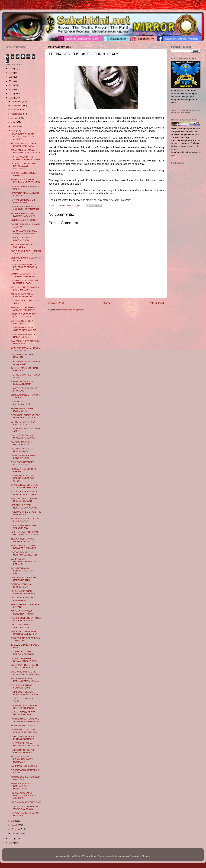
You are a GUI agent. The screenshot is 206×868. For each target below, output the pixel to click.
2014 (12, 89)
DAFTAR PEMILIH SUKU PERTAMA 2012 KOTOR (24, 554)
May (14, 131)
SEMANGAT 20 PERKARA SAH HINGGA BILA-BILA (24, 633)
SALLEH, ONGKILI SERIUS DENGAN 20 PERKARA (24, 493)
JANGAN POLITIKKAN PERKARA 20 (22, 599)
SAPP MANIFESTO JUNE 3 (24, 766)
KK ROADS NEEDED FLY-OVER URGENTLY (24, 315)
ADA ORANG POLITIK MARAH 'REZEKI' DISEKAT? (26, 252)
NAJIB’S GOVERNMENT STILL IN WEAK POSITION (26, 619)
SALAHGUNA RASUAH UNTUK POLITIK (22, 443)
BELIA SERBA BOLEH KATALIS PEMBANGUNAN (25, 680)
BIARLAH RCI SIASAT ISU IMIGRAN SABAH (24, 239)
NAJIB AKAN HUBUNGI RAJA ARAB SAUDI (25, 363)
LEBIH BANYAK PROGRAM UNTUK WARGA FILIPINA (25, 533)
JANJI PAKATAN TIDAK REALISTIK (22, 356)
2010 (12, 843)
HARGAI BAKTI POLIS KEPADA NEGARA (22, 383)
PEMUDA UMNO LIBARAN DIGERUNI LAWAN (24, 500)
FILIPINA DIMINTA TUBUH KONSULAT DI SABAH (24, 145)
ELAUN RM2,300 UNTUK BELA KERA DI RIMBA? (24, 547)
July (14, 122)
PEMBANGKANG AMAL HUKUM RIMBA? (22, 450)
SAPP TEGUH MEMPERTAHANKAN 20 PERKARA (24, 561)
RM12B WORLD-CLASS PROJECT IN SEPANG (23, 437)
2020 (12, 69)
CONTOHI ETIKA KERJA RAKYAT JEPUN (23, 336)
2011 (12, 839)
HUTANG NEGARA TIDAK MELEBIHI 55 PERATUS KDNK (24, 267)
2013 (12, 94)
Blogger (146, 856)
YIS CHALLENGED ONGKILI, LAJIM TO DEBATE (25, 289)
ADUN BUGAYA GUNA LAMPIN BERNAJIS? (22, 295)
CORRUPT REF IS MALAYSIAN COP (21, 403)
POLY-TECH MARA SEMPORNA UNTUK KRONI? (22, 571)
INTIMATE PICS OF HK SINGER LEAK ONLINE (24, 329)
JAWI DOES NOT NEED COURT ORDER (23, 463)
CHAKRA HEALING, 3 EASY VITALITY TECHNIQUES (25, 486)
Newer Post (56, 303)
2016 (12, 81)
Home (107, 303)
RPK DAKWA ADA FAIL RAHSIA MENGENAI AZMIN (26, 158)
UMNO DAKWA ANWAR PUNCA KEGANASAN (23, 738)
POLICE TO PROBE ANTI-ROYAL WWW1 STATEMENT (24, 166)
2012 (12, 98)
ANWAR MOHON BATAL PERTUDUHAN (23, 410)
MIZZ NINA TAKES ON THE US (26, 802)
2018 (12, 77)
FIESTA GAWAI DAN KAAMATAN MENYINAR (24, 660)
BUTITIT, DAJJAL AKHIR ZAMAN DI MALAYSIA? (23, 275)
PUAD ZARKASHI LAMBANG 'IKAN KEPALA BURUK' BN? (26, 720)
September (17, 114)
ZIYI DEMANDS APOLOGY (24, 220)
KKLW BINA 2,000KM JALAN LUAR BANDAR (25, 520)
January (16, 833)
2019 (12, 73)
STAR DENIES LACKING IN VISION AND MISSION (24, 808)
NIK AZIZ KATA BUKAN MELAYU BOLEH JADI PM (25, 744)
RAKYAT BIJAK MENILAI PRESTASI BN (23, 201)
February (16, 829)
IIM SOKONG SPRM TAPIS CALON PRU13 (24, 527)
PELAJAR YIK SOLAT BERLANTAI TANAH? (22, 612)
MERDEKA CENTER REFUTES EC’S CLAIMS (24, 506)
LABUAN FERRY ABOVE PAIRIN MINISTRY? (23, 713)
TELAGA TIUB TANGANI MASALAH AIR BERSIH (24, 540)
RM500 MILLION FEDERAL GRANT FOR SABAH (24, 707)
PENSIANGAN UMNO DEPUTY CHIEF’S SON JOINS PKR (24, 795)
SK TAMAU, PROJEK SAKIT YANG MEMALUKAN (25, 666)
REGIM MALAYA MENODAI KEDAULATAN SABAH (24, 232)
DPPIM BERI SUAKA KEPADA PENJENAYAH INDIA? (26, 416)
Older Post (157, 303)
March (15, 825)
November (17, 106)
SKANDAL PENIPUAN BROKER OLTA (22, 586)
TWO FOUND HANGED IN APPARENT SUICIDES (24, 309)
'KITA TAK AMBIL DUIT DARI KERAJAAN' (25, 369)
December (17, 101)
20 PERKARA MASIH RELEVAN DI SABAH (22, 653)
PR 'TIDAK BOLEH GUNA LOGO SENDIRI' (23, 457)
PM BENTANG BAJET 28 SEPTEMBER (23, 246)
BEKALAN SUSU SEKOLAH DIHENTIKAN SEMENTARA (26, 151)
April (14, 821)
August (15, 118)
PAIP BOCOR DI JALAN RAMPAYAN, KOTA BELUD (25, 693)
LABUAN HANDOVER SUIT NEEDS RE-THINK (24, 579)
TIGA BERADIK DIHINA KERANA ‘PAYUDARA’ (23, 215)
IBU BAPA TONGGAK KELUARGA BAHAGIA (23, 592)
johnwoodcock (122, 856)
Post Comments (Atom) (73, 310)
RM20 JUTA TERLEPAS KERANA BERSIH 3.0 (23, 751)
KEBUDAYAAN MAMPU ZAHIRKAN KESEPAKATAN (25, 181)
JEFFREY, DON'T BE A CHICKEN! (22, 322)
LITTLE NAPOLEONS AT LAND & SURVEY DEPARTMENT (26, 208)
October (16, 110)
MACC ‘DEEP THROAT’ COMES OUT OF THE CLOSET (23, 137)
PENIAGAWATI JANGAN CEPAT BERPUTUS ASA (24, 731)
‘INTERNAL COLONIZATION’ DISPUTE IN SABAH (25, 282)
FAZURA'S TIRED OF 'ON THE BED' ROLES (26, 513)
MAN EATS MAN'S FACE (23, 726)
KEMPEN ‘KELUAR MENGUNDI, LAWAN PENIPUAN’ (22, 759)
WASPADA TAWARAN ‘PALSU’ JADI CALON (26, 349)
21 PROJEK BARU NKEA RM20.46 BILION (23, 423)
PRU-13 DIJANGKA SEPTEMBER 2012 (21, 626)
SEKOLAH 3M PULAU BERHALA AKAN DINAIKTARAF (22, 786)
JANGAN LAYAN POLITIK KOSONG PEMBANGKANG (26, 673)
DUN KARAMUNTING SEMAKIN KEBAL (21, 687)
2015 (12, 85)
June (14, 126)
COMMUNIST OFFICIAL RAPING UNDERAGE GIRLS (23, 478)
